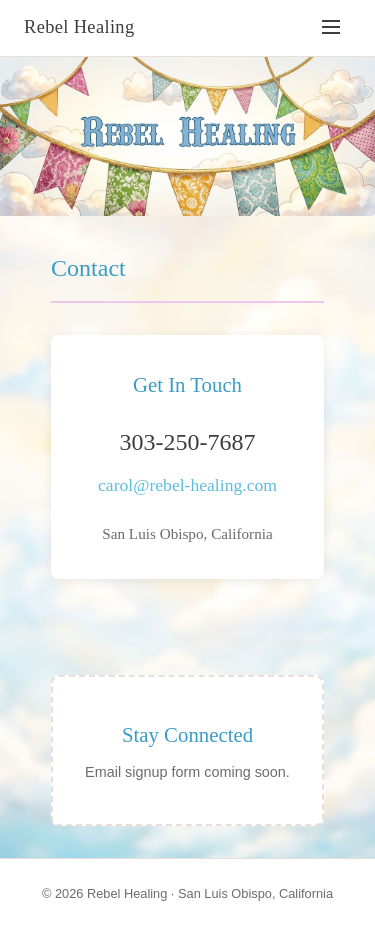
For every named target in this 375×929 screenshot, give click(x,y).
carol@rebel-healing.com (187, 485)
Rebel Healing (79, 27)
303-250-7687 (188, 442)
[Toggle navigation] (331, 28)
